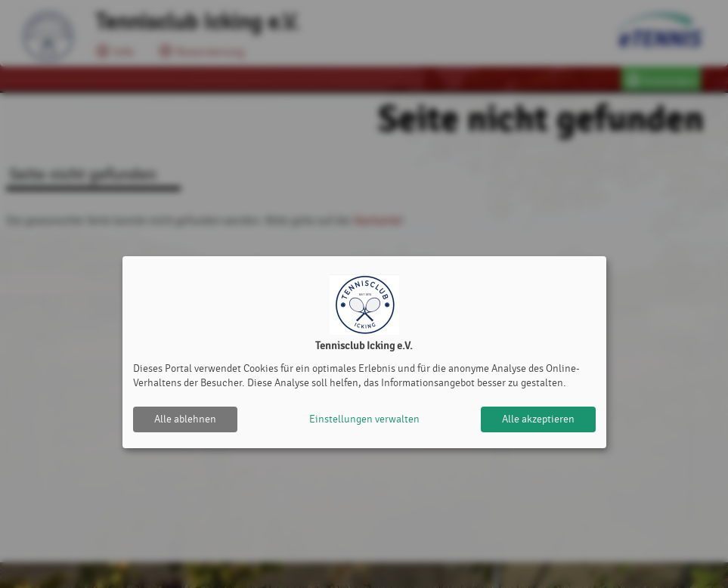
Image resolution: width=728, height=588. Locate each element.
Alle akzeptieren (538, 419)
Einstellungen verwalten (364, 419)
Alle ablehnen (185, 419)
